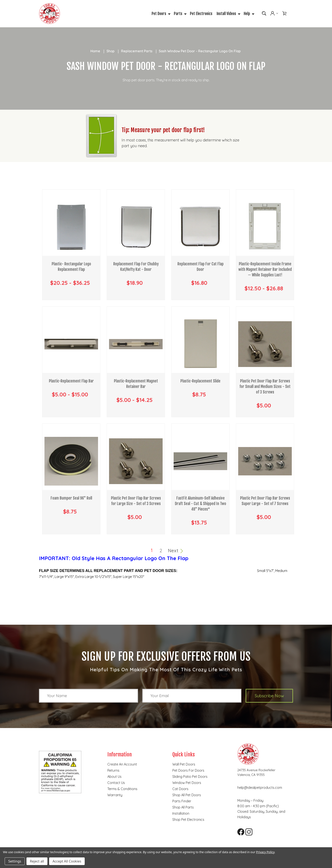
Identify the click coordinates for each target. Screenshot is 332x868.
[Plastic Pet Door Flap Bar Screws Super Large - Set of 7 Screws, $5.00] (265, 462)
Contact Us (116, 783)
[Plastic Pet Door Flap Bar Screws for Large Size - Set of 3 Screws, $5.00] (136, 462)
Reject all (37, 861)
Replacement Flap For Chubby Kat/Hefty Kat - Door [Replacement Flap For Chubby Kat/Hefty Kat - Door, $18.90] (136, 267)
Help (249, 14)
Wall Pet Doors (184, 765)
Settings (15, 861)
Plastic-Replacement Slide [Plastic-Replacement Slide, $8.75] (200, 381)
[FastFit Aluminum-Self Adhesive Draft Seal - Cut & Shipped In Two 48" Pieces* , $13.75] (200, 462)
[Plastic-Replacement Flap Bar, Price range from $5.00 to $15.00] (71, 344)
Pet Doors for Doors (188, 771)
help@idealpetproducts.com (260, 788)
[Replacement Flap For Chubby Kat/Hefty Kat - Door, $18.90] (136, 227)
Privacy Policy (265, 852)
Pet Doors (161, 14)
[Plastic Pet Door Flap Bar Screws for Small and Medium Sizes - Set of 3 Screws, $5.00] (265, 344)
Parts (180, 14)
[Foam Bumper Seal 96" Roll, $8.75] (71, 462)
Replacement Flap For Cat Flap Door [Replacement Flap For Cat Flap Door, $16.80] (201, 267)
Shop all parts (183, 808)
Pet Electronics (201, 14)
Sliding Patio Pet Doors (190, 777)
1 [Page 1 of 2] (152, 551)
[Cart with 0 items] (284, 14)
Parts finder (182, 802)
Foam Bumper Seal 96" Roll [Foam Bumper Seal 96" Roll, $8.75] (71, 498)
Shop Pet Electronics (188, 820)
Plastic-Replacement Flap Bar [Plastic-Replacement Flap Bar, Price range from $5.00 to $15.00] (71, 381)
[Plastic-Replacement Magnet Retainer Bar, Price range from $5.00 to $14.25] (136, 344)
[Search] (264, 14)
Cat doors (180, 789)
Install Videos (228, 14)
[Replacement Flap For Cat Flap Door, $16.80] (200, 227)
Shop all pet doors (187, 795)
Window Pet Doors (187, 783)
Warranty (115, 795)
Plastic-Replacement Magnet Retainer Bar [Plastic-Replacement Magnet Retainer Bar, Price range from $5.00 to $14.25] (136, 384)
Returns (113, 771)
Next (176, 551)
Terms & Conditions (122, 789)
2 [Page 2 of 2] (161, 551)
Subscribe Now (269, 696)
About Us (114, 777)
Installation (181, 814)
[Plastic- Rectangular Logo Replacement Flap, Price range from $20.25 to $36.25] (71, 227)
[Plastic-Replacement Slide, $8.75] (200, 344)
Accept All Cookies (67, 861)
